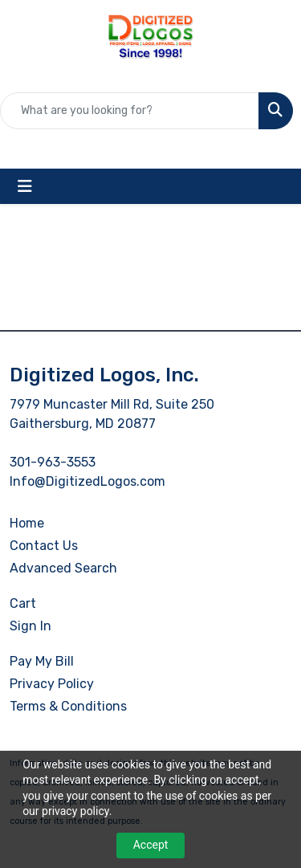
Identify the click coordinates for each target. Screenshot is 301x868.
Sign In (31, 626)
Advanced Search (63, 568)
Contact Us (44, 546)
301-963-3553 (53, 462)
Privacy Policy (52, 684)
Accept (151, 845)
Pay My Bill (42, 661)
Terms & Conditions (68, 706)
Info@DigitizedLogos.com (87, 481)
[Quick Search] (130, 111)
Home (27, 523)
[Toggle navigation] (25, 186)
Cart (23, 603)
